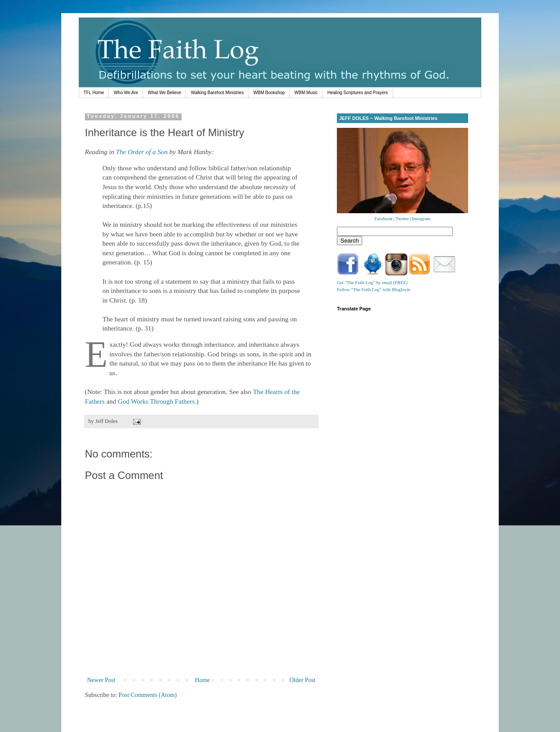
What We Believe (165, 93)
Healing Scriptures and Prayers (357, 93)
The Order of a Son (142, 152)
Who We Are (126, 93)
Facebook (383, 219)
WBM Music (306, 93)
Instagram (421, 219)
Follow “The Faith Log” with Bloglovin (374, 290)
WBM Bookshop (269, 93)
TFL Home (94, 93)
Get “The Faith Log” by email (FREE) (372, 283)
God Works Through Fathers (156, 401)
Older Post (303, 680)
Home (203, 680)
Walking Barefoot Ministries (217, 93)
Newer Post (101, 680)
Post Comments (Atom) (148, 695)
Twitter (402, 219)
